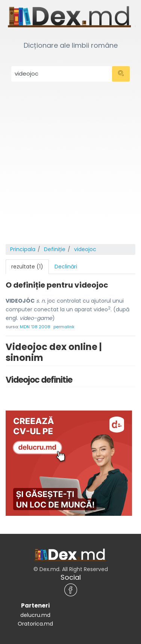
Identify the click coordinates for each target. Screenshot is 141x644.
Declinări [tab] (66, 267)
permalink (64, 327)
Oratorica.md (35, 624)
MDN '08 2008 (35, 327)
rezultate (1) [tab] (27, 267)
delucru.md (35, 615)
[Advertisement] (70, 170)
